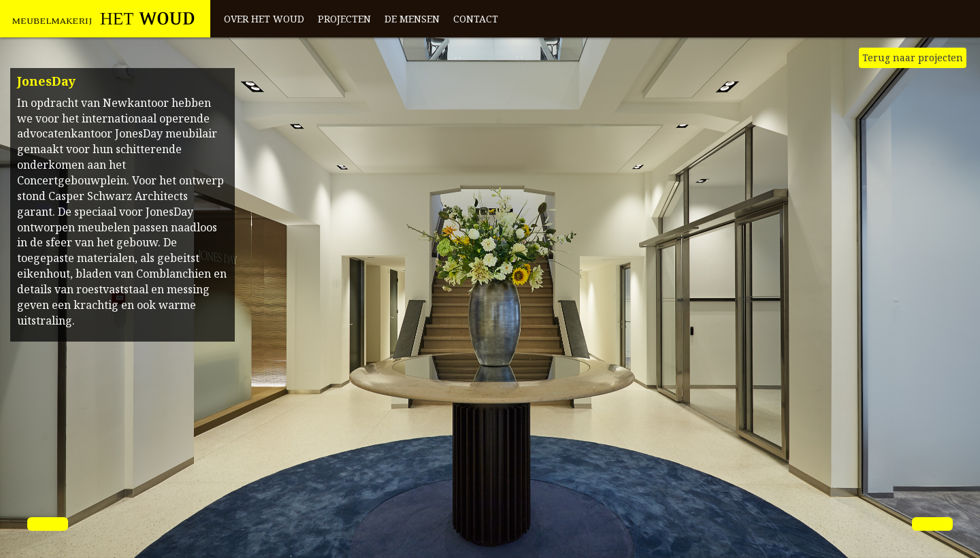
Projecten (344, 19)
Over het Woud (264, 19)
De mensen (412, 19)
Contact (476, 19)
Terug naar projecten (913, 58)
